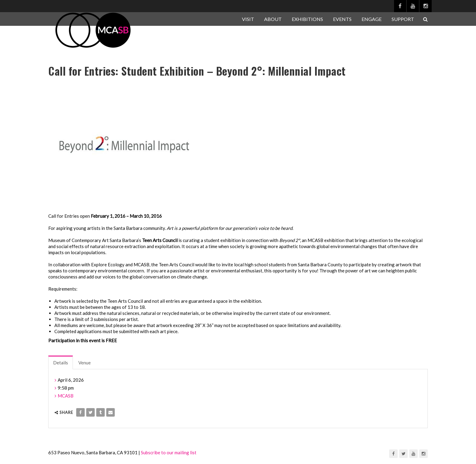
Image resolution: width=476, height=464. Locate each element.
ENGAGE (372, 19)
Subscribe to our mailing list (169, 452)
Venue (85, 363)
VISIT (248, 19)
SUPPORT (403, 19)
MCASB (66, 396)
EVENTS (342, 19)
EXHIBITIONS (307, 19)
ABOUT (273, 19)
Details (61, 363)
